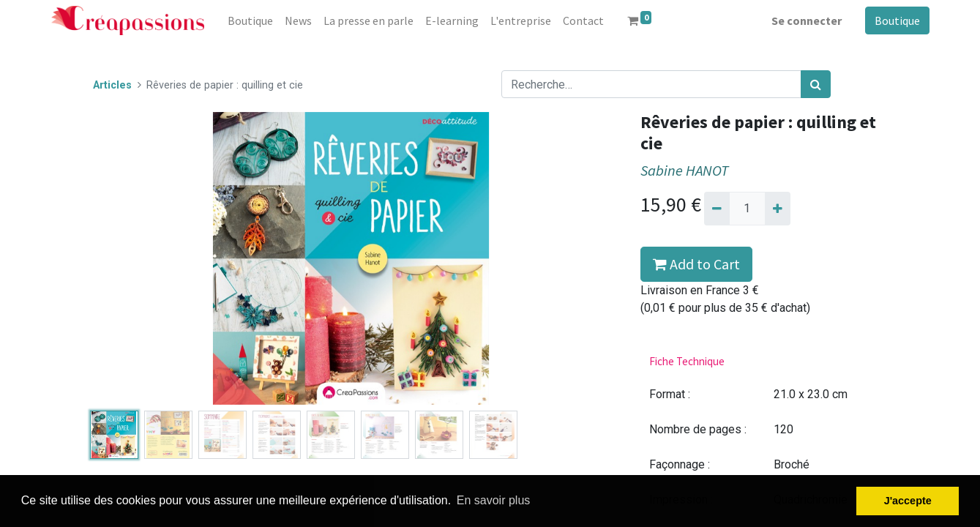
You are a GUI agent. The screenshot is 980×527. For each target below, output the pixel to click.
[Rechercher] (816, 84)
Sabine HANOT (684, 171)
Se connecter (807, 20)
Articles (112, 85)
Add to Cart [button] (696, 264)
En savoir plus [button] (494, 500)
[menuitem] (250, 20)
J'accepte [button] (908, 501)
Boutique (897, 20)
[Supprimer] (717, 209)
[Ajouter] (778, 209)
